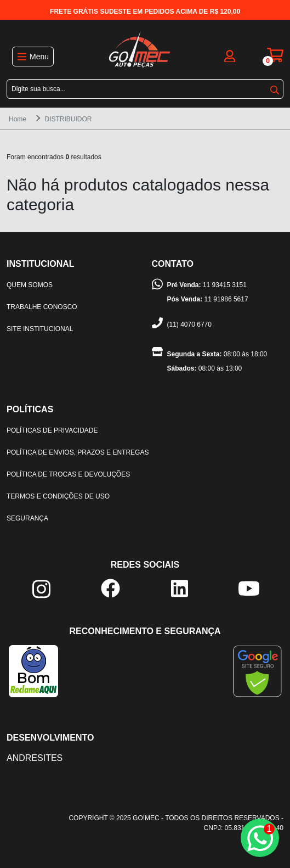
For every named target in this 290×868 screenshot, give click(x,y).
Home (18, 119)
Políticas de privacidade (52, 430)
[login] (230, 55)
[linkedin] (180, 588)
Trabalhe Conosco (42, 307)
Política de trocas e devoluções (68, 474)
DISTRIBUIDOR (68, 119)
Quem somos (30, 285)
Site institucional (40, 329)
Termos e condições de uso (58, 496)
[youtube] (249, 588)
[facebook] (110, 588)
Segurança (27, 518)
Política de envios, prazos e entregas (78, 452)
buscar (275, 90)
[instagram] (41, 589)
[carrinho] (275, 55)
